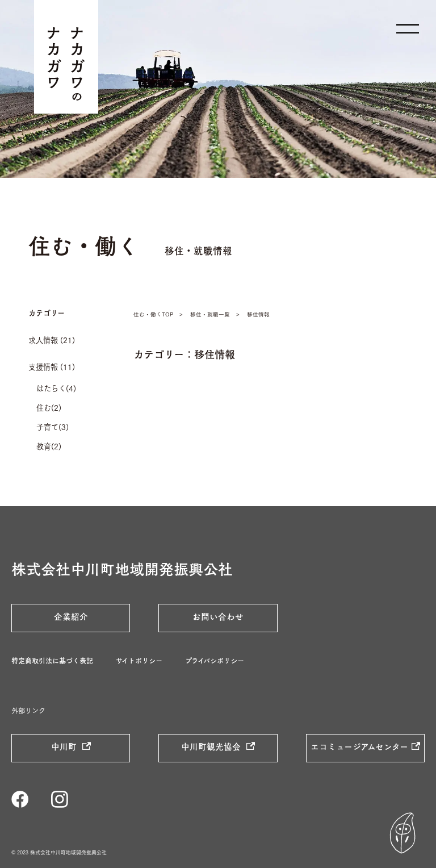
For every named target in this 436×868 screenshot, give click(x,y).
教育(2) (49, 446)
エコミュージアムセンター (359, 746)
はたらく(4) (56, 388)
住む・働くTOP (153, 314)
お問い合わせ (218, 616)
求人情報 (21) (52, 340)
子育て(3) (53, 427)
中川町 (65, 746)
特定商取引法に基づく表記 (52, 661)
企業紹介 (71, 616)
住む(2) (49, 407)
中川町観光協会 (212, 746)
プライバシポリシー (215, 661)
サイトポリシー (139, 661)
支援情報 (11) (52, 366)
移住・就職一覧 (210, 314)
